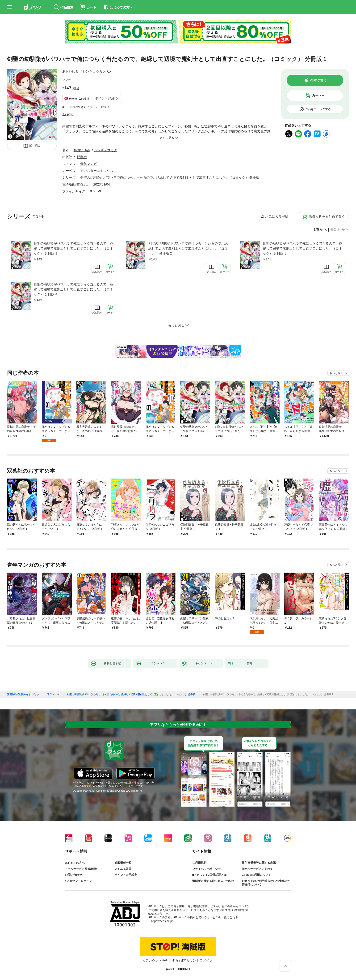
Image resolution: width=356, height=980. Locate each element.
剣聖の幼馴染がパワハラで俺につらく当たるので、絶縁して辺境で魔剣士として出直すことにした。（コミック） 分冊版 (170, 177)
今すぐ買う (318, 80)
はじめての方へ (75, 863)
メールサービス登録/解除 (81, 869)
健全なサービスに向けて (257, 869)
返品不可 (68, 114)
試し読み (35, 146)
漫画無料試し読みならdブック (23, 695)
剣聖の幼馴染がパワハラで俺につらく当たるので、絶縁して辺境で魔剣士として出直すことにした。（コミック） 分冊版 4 (73, 289)
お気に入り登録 (277, 216)
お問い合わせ (73, 875)
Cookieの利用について (256, 875)
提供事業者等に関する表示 (259, 863)
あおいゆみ (71, 71)
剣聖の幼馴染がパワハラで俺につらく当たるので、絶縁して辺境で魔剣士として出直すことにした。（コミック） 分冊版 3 (302, 248)
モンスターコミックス (97, 171)
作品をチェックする (318, 109)
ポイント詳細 (105, 98)
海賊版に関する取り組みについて (214, 881)
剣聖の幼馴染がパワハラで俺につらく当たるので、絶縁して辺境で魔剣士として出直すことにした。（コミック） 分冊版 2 (188, 248)
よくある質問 (123, 869)
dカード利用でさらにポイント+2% (84, 107)
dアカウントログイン (78, 881)
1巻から (320, 230)
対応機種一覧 (123, 863)
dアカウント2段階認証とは (209, 875)
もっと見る (336, 373)
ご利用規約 (199, 863)
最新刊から (339, 230)
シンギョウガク (94, 71)
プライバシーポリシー (206, 869)
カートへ (318, 95)
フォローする (109, 71)
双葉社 (82, 157)
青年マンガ (88, 164)
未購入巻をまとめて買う (327, 216)
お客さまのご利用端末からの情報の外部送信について (266, 883)
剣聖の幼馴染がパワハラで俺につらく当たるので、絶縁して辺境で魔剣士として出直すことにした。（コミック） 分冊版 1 (73, 248)
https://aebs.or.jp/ (162, 921)
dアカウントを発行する (161, 960)
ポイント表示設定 (126, 875)
